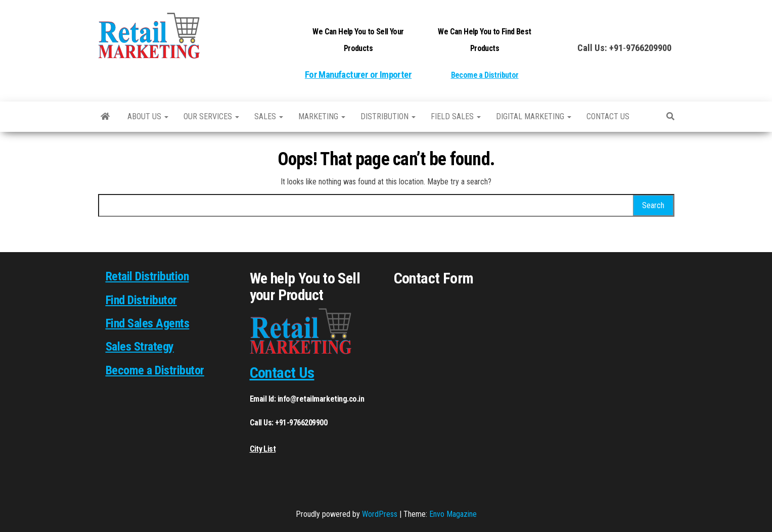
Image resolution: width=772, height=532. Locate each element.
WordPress (380, 514)
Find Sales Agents (148, 323)
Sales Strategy (140, 347)
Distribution (388, 116)
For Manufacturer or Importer (358, 75)
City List (263, 449)
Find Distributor (141, 300)
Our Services (211, 116)
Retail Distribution (147, 276)
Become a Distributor (485, 75)
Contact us (608, 116)
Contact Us (282, 373)
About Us (148, 116)
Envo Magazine (453, 514)
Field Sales (456, 116)
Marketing (322, 116)
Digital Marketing (534, 116)
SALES (269, 116)
